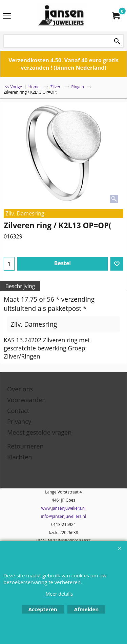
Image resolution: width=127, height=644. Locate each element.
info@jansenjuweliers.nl (63, 516)
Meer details (59, 594)
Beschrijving (20, 286)
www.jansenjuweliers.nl (63, 508)
